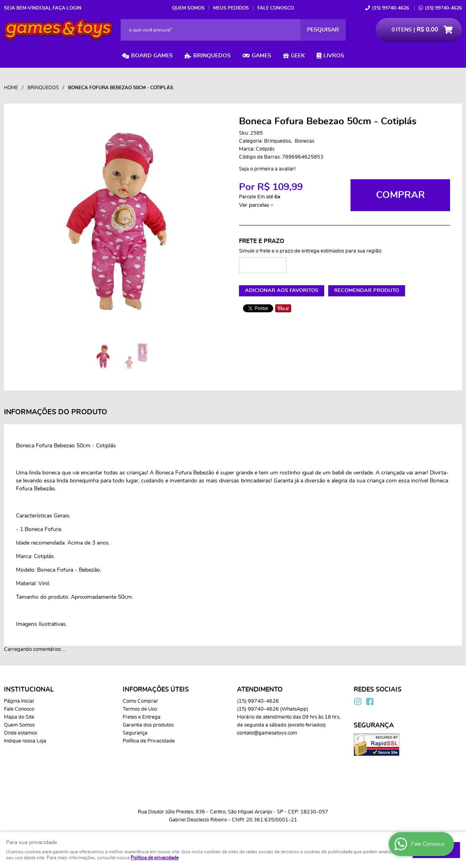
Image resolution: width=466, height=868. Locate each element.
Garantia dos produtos (148, 725)
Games (261, 56)
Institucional (29, 690)
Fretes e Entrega (142, 717)
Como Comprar (140, 701)
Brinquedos (212, 56)
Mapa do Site (19, 717)
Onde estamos (21, 733)
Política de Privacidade (149, 741)
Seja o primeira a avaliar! (267, 169)
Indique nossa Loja (25, 741)
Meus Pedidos (231, 8)
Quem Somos (188, 8)
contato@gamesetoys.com (267, 733)
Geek (298, 56)
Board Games (152, 56)
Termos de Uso (140, 709)
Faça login (67, 8)
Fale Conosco (276, 8)
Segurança (135, 733)
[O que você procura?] (323, 30)
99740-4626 (391, 8)
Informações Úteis (156, 690)
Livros (334, 56)
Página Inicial (19, 701)
